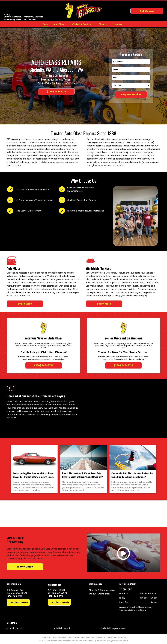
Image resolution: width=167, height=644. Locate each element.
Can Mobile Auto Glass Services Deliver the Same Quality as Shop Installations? (132, 475)
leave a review (26, 414)
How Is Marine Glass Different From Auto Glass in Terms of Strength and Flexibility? (82, 475)
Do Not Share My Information (63, 637)
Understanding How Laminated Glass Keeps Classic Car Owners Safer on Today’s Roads (33, 475)
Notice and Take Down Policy (97, 637)
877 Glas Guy (126, 590)
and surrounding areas (99, 594)
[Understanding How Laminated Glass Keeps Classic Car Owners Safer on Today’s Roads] (34, 457)
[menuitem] (45, 24)
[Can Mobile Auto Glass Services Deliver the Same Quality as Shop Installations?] (133, 457)
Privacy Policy (45, 637)
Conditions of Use (80, 637)
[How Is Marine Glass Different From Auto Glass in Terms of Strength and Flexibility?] (84, 457)
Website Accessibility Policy (117, 637)
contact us (113, 165)
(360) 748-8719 (56, 596)
